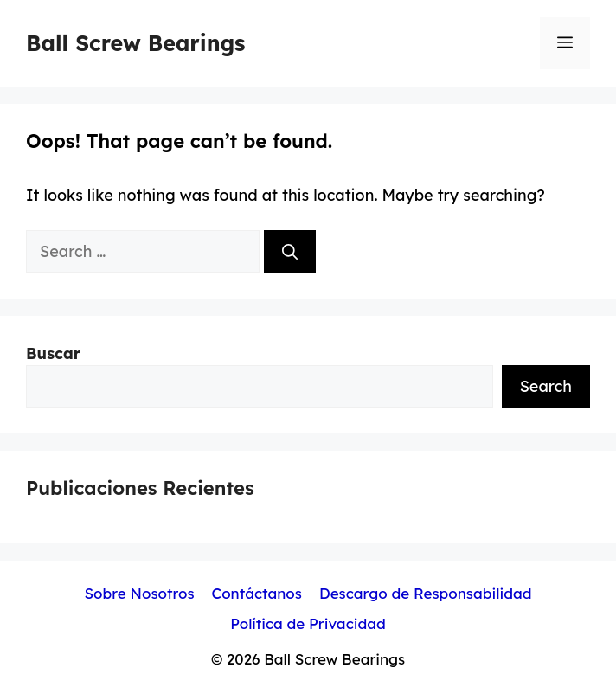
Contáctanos (257, 593)
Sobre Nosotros (139, 593)
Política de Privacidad (308, 623)
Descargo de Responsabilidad (426, 593)
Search (546, 386)
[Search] (290, 251)
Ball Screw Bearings (135, 43)
